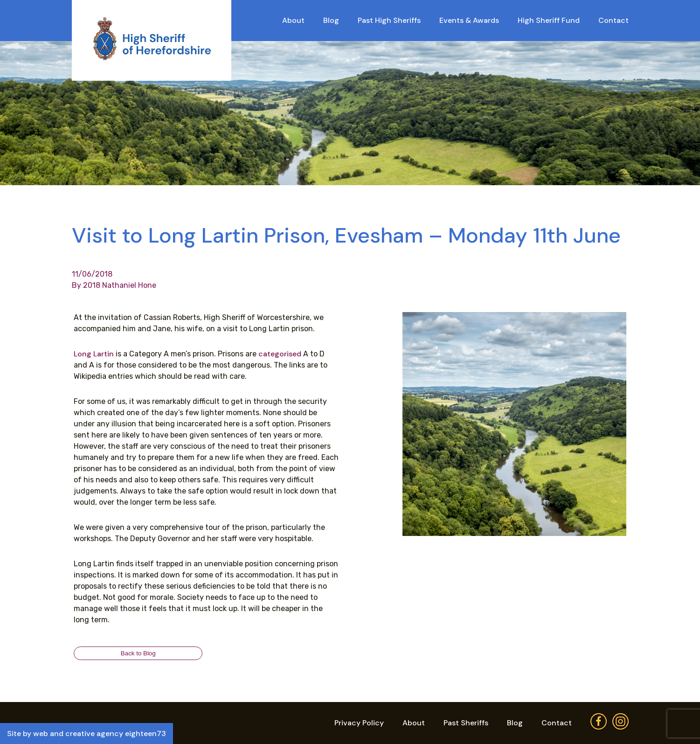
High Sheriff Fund (549, 20)
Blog (331, 20)
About (293, 20)
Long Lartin (94, 354)
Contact (613, 20)
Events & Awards (469, 20)
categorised (280, 354)
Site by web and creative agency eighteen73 (87, 734)
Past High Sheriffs (389, 20)
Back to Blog (138, 653)
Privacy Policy (359, 723)
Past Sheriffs (466, 723)
